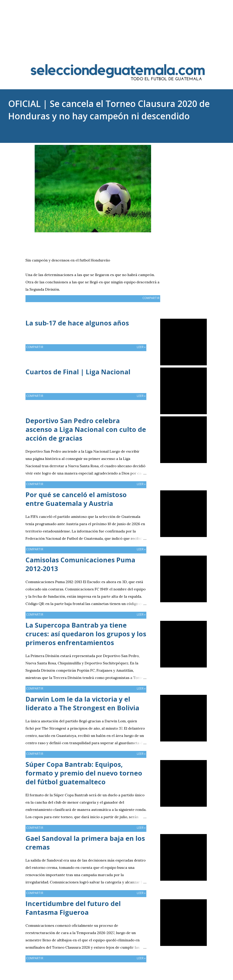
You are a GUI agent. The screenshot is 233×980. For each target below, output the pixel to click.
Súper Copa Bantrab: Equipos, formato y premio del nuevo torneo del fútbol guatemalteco (84, 773)
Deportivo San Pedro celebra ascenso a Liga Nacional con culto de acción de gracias (86, 429)
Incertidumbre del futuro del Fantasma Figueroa (73, 908)
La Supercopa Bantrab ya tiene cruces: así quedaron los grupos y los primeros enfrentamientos (86, 634)
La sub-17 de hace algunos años (77, 323)
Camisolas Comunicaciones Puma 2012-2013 (80, 564)
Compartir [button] (189, 148)
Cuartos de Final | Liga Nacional (78, 372)
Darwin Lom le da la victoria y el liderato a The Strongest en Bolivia (82, 703)
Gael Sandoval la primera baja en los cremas (85, 843)
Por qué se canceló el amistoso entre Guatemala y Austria (76, 499)
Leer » (141, 347)
